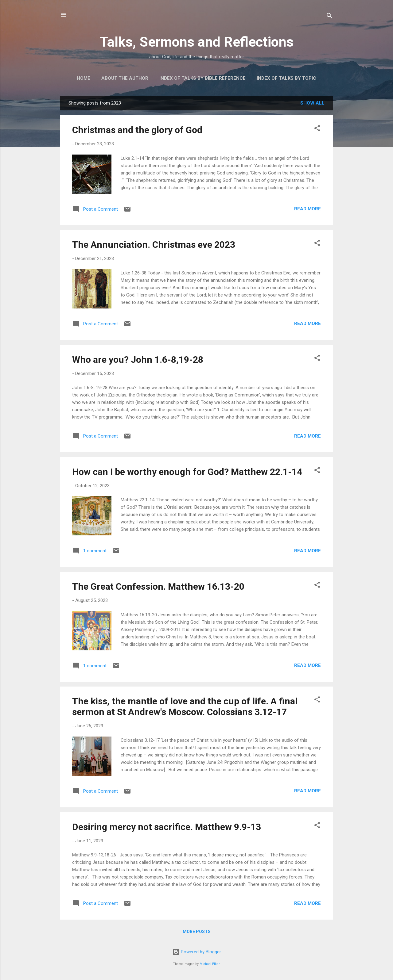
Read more (307, 209)
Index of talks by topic (286, 78)
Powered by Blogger (197, 952)
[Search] (329, 17)
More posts (197, 932)
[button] (317, 129)
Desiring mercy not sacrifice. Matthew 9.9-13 (167, 827)
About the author (125, 78)
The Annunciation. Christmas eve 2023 (154, 245)
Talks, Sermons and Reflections (197, 42)
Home (84, 78)
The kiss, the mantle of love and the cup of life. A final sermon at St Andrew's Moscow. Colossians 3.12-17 (185, 706)
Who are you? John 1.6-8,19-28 (138, 360)
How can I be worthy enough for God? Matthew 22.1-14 (187, 472)
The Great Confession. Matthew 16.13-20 (158, 586)
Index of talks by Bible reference (202, 78)
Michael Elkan (210, 964)
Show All (312, 103)
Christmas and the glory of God (137, 130)
